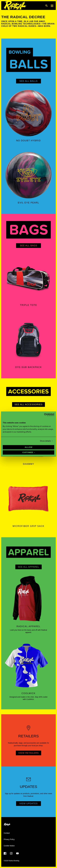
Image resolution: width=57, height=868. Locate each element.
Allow (29, 447)
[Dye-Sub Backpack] (28, 340)
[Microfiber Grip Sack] (28, 499)
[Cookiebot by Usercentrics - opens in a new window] (43, 415)
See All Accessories (28, 404)
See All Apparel (28, 567)
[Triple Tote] (28, 278)
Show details (45, 441)
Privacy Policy (9, 839)
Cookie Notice (9, 846)
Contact (7, 833)
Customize (28, 453)
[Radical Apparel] (28, 599)
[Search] (46, 6)
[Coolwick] (28, 666)
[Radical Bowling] (15, 6)
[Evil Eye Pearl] (28, 175)
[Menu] (52, 6)
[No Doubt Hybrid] (28, 113)
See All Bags (28, 246)
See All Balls (28, 81)
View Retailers (28, 753)
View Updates (29, 804)
